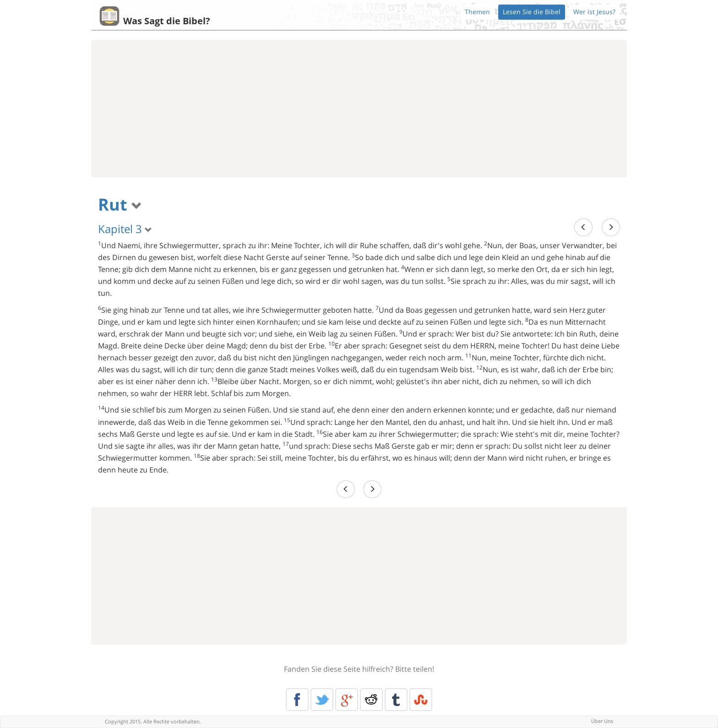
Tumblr (396, 700)
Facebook (297, 700)
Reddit (371, 700)
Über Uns (602, 721)
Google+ (347, 700)
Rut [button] (120, 204)
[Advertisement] (359, 109)
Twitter (322, 700)
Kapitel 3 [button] (125, 229)
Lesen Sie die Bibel (532, 12)
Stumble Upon (421, 700)
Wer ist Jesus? (594, 12)
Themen (477, 12)
